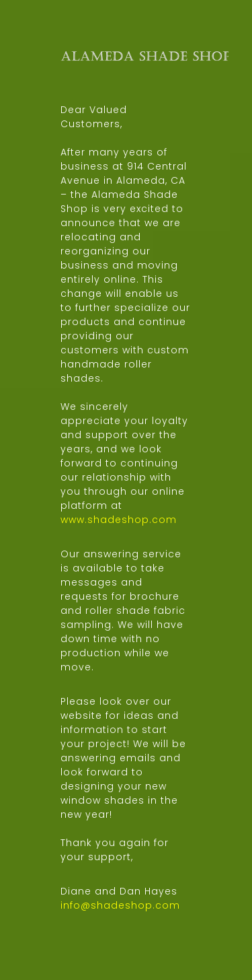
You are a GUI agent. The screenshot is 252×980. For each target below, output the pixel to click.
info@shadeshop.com (120, 905)
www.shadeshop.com (119, 520)
